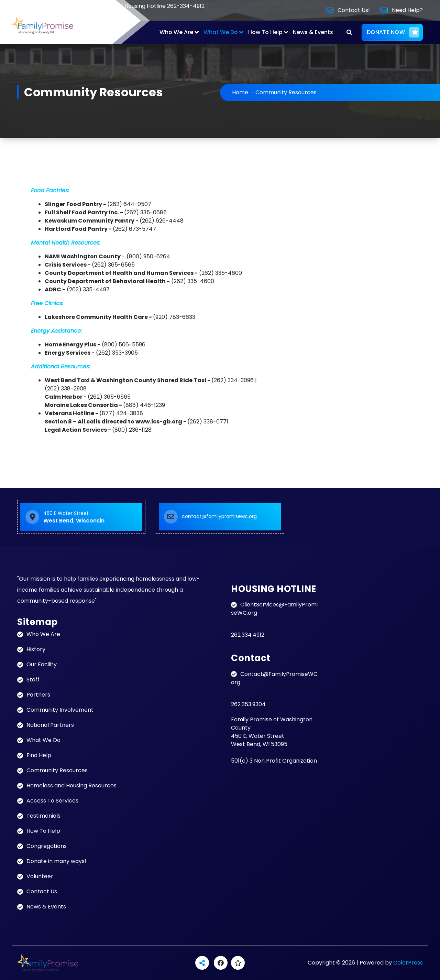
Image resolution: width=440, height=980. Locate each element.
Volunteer (40, 876)
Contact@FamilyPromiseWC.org (275, 678)
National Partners (50, 725)
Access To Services (52, 801)
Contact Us (42, 891)
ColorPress (408, 963)
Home (240, 92)
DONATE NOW (393, 32)
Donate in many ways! (56, 861)
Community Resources (57, 770)
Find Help (39, 755)
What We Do (221, 32)
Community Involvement (60, 710)
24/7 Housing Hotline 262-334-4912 (152, 7)
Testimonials (43, 816)
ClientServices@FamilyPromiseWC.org (274, 609)
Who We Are (176, 32)
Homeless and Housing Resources (71, 785)
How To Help (265, 32)
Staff (33, 680)
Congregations (47, 846)
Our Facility (42, 664)
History (36, 649)
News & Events (313, 32)
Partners (38, 695)
